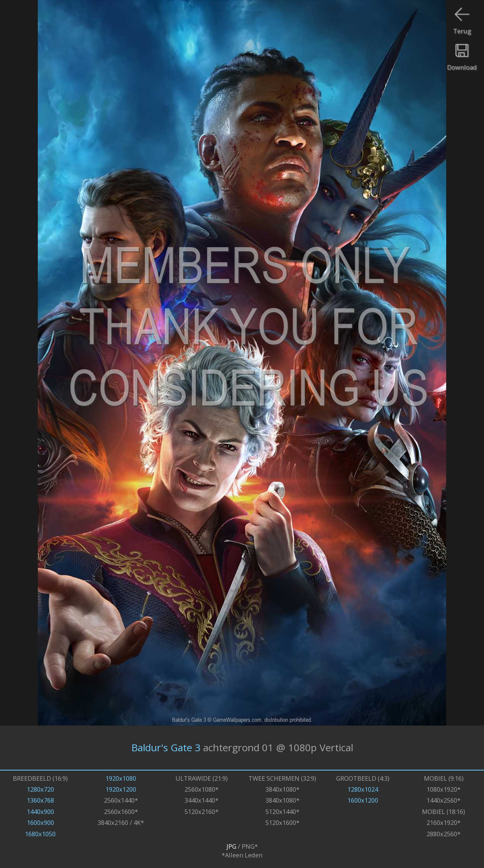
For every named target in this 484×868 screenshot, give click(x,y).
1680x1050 (40, 834)
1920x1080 (121, 778)
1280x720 (40, 789)
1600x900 (40, 822)
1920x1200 (121, 789)
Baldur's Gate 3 (166, 747)
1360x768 (40, 800)
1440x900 (40, 812)
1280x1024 (363, 789)
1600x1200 (363, 800)
